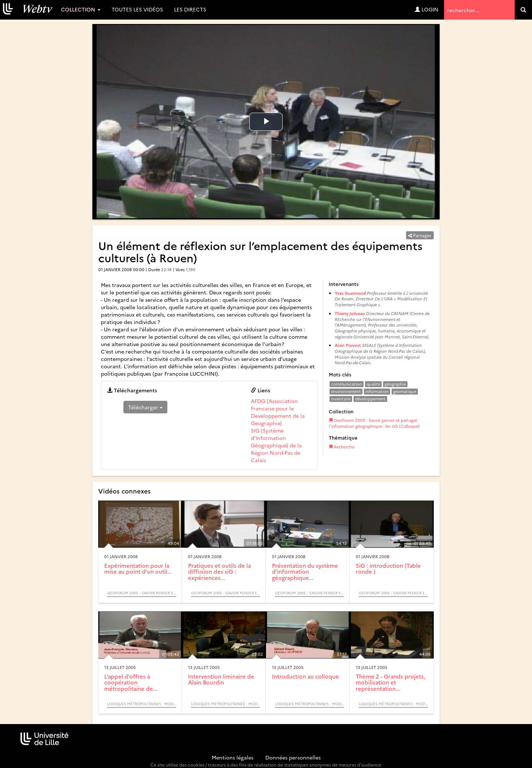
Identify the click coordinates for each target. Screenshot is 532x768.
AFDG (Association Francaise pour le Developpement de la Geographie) (278, 412)
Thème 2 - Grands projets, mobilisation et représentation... (391, 682)
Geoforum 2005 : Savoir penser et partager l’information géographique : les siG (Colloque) (374, 423)
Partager (420, 235)
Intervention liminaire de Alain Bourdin (221, 679)
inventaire (341, 399)
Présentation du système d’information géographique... (305, 571)
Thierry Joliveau (350, 313)
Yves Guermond (350, 293)
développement (370, 399)
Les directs (190, 9)
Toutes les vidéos (137, 9)
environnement (346, 391)
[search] (523, 10)
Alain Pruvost (348, 345)
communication (347, 384)
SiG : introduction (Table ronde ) (388, 569)
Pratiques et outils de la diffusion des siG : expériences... (219, 571)
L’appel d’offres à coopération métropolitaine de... (131, 682)
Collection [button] (81, 9)
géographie (395, 384)
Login (427, 9)
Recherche (342, 447)
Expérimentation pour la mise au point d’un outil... (138, 569)
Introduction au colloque (305, 676)
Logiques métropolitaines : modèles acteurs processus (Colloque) (142, 704)
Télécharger (145, 407)
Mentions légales (233, 757)
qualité (373, 384)
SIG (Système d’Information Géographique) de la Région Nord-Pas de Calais (276, 445)
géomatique (405, 391)
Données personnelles (293, 757)
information (377, 391)
